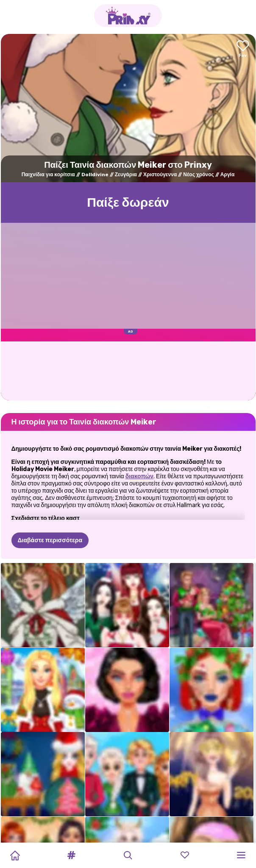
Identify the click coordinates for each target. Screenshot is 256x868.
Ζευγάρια (126, 175)
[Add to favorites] (243, 49)
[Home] (15, 855)
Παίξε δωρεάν (128, 202)
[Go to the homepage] (128, 16)
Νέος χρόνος (199, 175)
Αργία (227, 175)
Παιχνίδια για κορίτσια (48, 175)
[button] (72, 855)
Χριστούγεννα (160, 175)
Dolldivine (95, 175)
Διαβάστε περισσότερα (50, 540)
